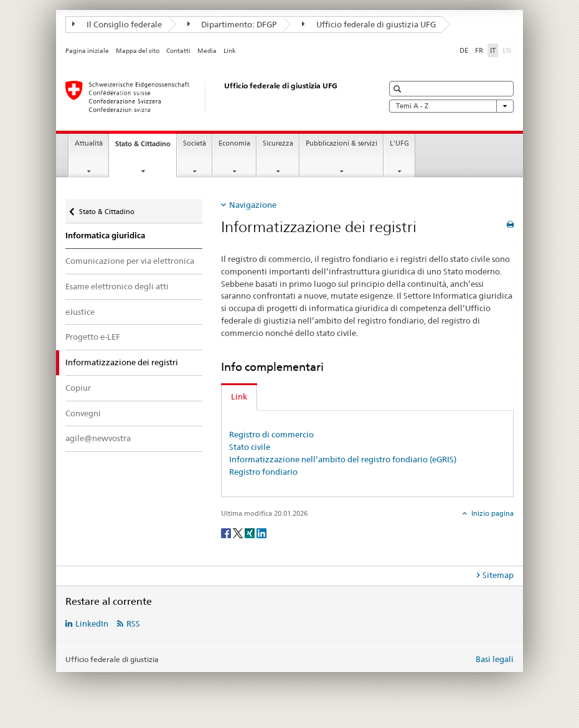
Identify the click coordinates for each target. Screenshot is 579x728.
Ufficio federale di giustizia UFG (369, 24)
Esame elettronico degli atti (117, 286)
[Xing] (251, 532)
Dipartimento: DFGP (232, 24)
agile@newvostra (98, 438)
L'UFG (399, 143)
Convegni (83, 413)
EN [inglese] (508, 50)
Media (207, 51)
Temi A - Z (451, 106)
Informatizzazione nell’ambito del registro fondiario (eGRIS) (343, 459)
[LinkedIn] (261, 532)
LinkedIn (92, 623)
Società (195, 143)
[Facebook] (227, 532)
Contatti (178, 51)
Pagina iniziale (87, 51)
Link (230, 51)
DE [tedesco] (464, 50)
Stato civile (250, 447)
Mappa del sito (138, 51)
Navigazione (253, 205)
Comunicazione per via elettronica (130, 261)
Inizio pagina (492, 513)
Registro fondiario (263, 472)
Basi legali (495, 659)
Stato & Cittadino (146, 147)
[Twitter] (239, 532)
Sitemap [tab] (498, 575)
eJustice (80, 312)
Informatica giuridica (105, 236)
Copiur (78, 388)
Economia (234, 143)
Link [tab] (239, 396)
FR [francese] (479, 50)
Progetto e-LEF (93, 337)
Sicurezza (278, 143)
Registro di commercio (271, 434)
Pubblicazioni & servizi (341, 143)
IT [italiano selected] (493, 50)
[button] (399, 89)
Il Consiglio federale (117, 24)
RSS (133, 623)
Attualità (89, 143)
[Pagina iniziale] (212, 96)
